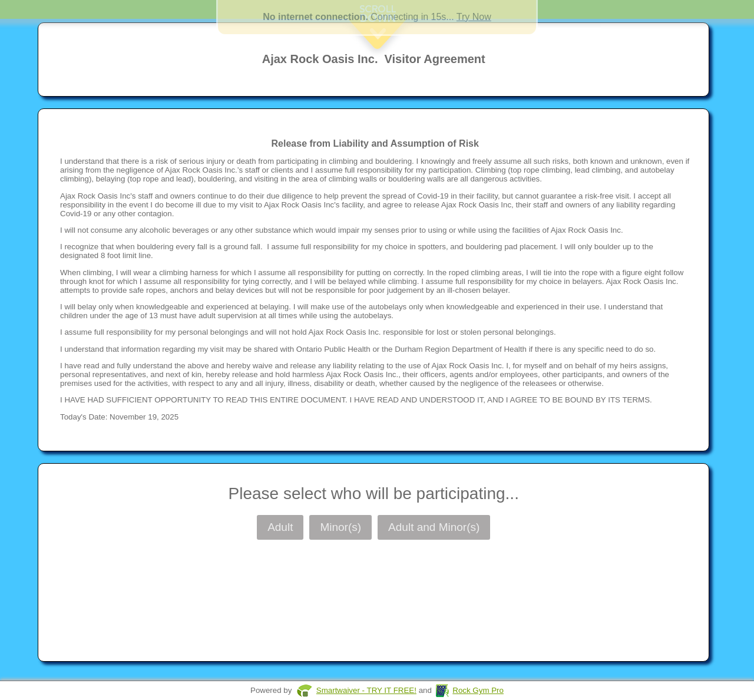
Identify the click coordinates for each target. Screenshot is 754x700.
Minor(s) (340, 527)
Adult (280, 527)
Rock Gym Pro (478, 690)
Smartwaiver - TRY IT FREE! (366, 690)
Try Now (474, 17)
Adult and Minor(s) (434, 527)
